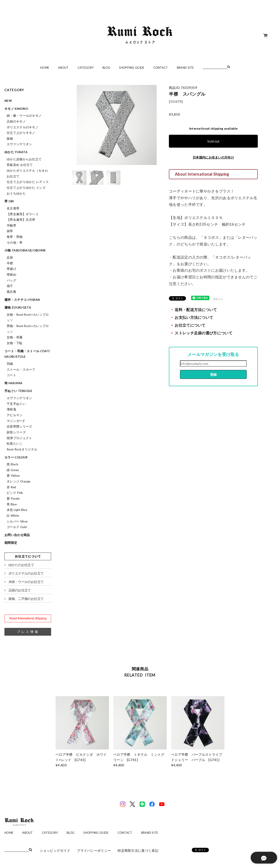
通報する (218, 299)
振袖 (10, 139)
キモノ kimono (16, 109)
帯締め (11, 275)
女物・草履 (15, 337)
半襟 (10, 263)
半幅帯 (11, 225)
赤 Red (11, 487)
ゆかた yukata (16, 152)
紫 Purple (13, 498)
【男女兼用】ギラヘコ (23, 214)
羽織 (10, 364)
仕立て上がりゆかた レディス (28, 182)
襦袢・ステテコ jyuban (22, 300)
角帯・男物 (15, 237)
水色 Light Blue (17, 510)
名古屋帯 (13, 208)
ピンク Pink (15, 493)
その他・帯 (15, 243)
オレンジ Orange (18, 481)
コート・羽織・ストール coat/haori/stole (27, 354)
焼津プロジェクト (19, 438)
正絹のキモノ (16, 121)
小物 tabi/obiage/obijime (25, 250)
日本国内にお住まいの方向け (213, 157)
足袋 (10, 257)
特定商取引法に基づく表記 (138, 850)
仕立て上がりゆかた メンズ (26, 188)
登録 (213, 374)
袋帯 (10, 231)
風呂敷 (11, 292)
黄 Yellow (13, 476)
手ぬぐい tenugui (18, 391)
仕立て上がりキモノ (21, 133)
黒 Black (12, 464)
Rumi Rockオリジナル (22, 449)
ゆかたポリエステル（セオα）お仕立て (28, 173)
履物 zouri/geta (18, 307)
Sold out (213, 141)
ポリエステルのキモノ (23, 127)
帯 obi (9, 201)
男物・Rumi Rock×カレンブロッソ (28, 329)
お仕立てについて (190, 325)
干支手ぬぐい (16, 404)
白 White (13, 516)
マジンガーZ (16, 421)
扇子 (10, 286)
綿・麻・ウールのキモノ (24, 116)
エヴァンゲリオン (19, 144)
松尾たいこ (15, 444)
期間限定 (11, 543)
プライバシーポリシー (94, 850)
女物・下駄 (15, 343)
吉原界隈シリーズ (19, 426)
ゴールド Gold (17, 527)
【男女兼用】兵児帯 (21, 220)
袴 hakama (13, 383)
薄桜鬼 (11, 409)
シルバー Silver (17, 521)
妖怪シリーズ (16, 432)
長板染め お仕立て (20, 165)
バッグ (11, 280)
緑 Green (13, 470)
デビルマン (15, 415)
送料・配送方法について (196, 310)
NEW (8, 101)
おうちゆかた (16, 193)
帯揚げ (11, 269)
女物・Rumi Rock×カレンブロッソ (28, 317)
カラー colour (16, 457)
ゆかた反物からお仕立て (24, 159)
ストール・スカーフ (21, 370)
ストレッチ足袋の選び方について (204, 333)
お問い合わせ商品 (17, 535)
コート (11, 375)
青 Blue (12, 504)
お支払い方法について (194, 317)
